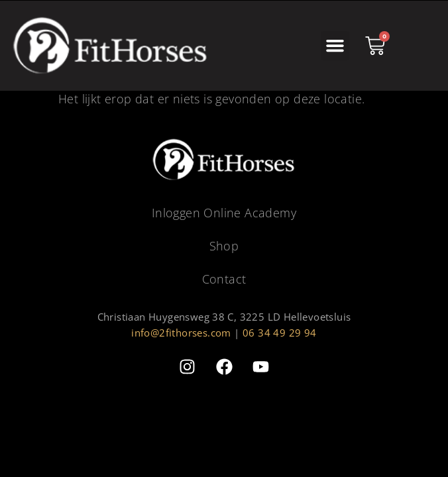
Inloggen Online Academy (224, 213)
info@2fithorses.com (181, 333)
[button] (335, 46)
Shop (224, 246)
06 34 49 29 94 (280, 333)
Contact (224, 279)
